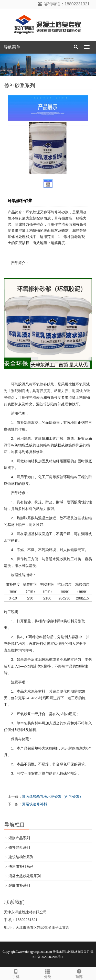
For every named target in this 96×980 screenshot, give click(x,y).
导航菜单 (12, 47)
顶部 (79, 973)
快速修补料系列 (21, 866)
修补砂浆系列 (19, 847)
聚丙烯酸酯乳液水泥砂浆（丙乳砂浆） (52, 796)
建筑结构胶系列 (21, 857)
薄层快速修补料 (35, 804)
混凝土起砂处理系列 (25, 876)
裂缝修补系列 (19, 885)
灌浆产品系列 (19, 838)
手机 (16, 973)
